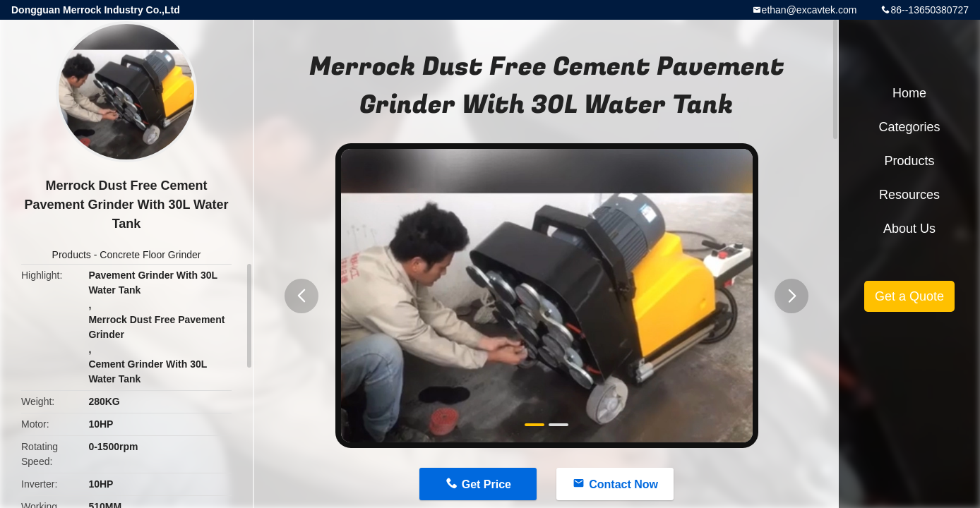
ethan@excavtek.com (809, 10)
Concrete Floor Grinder (150, 255)
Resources (909, 195)
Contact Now (623, 484)
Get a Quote (909, 296)
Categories (909, 127)
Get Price (486, 484)
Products (72, 255)
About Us (909, 229)
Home (909, 93)
